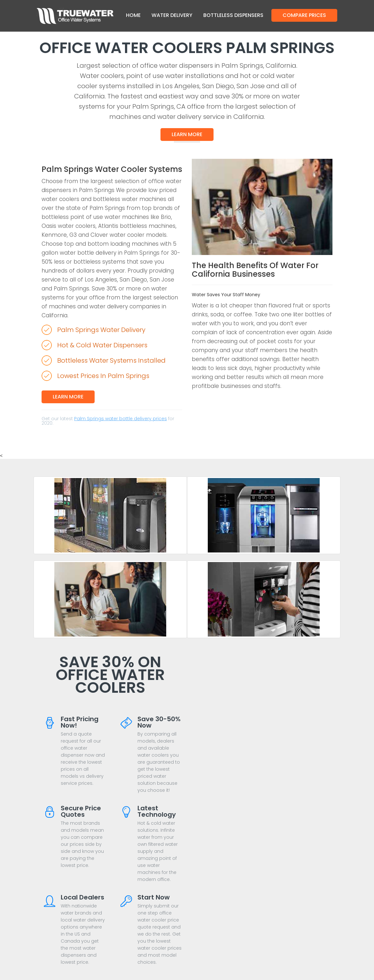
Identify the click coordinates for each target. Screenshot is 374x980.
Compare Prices (304, 15)
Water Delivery (172, 15)
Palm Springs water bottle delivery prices (121, 419)
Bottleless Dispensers (233, 15)
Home (133, 15)
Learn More (187, 134)
